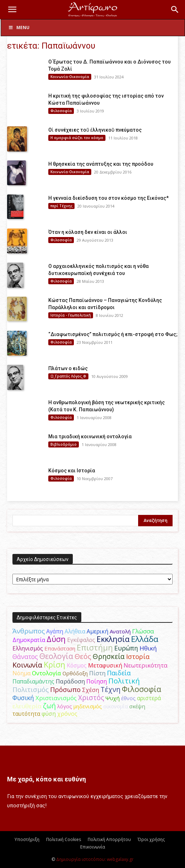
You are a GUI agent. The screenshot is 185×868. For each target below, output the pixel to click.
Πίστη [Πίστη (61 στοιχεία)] (97, 673)
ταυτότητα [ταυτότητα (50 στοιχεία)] (26, 714)
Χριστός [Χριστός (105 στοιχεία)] (91, 697)
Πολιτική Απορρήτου (109, 839)
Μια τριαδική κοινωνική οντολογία (90, 436)
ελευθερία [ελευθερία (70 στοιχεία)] (27, 706)
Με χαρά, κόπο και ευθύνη (47, 779)
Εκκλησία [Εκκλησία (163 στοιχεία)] (113, 639)
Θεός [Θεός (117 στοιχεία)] (83, 656)
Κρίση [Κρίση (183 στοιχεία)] (55, 664)
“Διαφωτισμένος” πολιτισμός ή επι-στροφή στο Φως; (113, 334)
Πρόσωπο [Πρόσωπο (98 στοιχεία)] (65, 690)
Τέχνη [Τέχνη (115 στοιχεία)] (110, 689)
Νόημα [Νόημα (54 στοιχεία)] (21, 673)
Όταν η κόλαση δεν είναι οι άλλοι (88, 232)
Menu (19, 28)
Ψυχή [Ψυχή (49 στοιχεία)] (113, 698)
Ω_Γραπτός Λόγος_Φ (68, 376)
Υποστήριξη (27, 839)
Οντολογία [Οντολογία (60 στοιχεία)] (47, 673)
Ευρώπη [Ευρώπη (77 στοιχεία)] (126, 648)
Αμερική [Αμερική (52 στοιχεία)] (97, 631)
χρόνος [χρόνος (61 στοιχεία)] (67, 714)
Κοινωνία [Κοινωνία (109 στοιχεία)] (27, 665)
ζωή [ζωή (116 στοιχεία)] (49, 706)
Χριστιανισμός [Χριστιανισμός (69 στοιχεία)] (56, 698)
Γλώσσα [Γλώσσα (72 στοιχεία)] (143, 631)
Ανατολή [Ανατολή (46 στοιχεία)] (120, 631)
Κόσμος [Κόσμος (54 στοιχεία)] (77, 665)
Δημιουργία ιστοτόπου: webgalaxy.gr (95, 859)
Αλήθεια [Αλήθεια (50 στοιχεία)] (75, 631)
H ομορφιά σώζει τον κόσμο (77, 138)
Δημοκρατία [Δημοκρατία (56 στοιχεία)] (29, 640)
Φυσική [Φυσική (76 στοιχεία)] (23, 698)
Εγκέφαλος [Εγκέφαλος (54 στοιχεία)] (81, 640)
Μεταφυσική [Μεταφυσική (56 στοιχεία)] (105, 665)
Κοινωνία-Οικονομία (70, 77)
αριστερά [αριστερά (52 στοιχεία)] (149, 698)
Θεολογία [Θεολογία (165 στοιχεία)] (56, 656)
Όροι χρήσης (151, 839)
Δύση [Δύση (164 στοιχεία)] (56, 639)
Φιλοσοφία (61, 111)
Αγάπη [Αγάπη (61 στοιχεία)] (55, 631)
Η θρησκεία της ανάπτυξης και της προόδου (101, 164)
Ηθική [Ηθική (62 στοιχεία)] (148, 648)
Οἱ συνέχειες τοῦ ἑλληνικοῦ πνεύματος (95, 130)
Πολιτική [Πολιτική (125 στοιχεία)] (124, 681)
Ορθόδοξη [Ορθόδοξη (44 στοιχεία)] (75, 673)
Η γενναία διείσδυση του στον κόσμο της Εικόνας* (108, 198)
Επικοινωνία (93, 847)
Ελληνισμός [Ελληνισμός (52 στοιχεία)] (28, 648)
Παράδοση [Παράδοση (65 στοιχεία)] (70, 681)
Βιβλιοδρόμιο (64, 444)
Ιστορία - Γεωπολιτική (71, 315)
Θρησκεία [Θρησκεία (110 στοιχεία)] (109, 656)
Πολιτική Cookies (64, 839)
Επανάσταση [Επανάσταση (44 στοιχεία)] (60, 648)
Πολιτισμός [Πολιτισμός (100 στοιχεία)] (31, 690)
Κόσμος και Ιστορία (72, 471)
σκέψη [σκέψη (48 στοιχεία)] (137, 706)
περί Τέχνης (61, 206)
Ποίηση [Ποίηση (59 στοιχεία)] (97, 681)
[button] (12, 10)
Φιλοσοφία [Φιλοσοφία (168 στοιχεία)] (142, 689)
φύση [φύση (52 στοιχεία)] (49, 714)
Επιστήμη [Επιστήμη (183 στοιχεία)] (95, 647)
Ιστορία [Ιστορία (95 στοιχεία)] (138, 656)
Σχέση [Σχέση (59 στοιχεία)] (91, 690)
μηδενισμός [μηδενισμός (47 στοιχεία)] (88, 706)
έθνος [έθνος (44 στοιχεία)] (128, 698)
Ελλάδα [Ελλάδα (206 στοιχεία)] (145, 639)
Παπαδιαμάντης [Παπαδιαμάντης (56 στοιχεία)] (33, 681)
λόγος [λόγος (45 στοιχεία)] (65, 706)
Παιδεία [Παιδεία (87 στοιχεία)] (119, 673)
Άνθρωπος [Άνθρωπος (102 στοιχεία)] (29, 631)
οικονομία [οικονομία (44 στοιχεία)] (116, 706)
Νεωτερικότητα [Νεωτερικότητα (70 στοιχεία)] (146, 665)
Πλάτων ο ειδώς (68, 368)
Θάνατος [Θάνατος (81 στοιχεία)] (25, 657)
